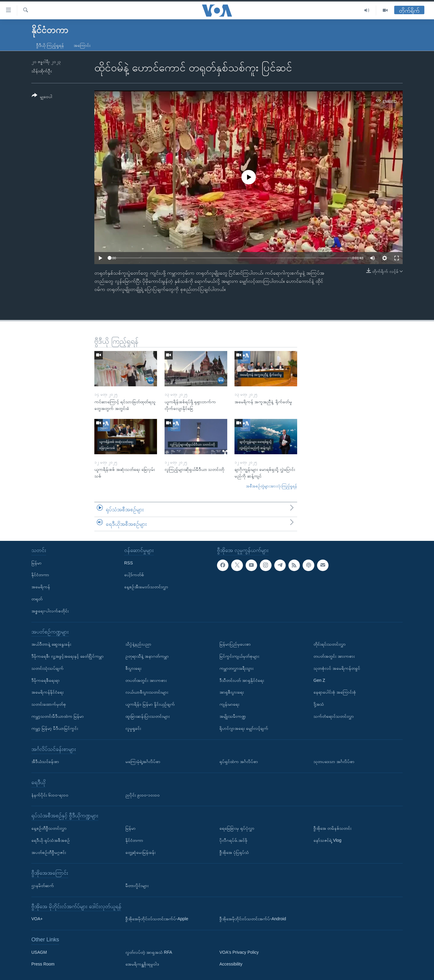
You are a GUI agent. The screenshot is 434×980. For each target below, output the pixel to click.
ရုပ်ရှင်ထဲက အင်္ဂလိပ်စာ (239, 761)
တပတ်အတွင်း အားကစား (146, 680)
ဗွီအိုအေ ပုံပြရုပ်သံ (234, 852)
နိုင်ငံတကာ (40, 575)
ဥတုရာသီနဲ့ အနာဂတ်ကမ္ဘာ (147, 656)
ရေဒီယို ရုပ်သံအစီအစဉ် (51, 840)
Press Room (43, 964)
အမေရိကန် (41, 587)
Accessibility (231, 964)
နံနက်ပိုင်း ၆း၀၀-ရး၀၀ (50, 795)
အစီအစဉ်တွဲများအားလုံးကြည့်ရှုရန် (272, 486)
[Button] (42, 97)
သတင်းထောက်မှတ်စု (49, 704)
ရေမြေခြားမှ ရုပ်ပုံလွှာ (237, 828)
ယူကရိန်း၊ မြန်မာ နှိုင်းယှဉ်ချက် (150, 704)
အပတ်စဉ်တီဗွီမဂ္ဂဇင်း (49, 852)
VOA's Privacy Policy (239, 952)
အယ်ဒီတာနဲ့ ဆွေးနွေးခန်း (51, 644)
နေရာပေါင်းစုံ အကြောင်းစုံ (335, 692)
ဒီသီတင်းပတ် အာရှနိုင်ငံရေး (242, 680)
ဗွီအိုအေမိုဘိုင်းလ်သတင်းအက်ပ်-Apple (157, 919)
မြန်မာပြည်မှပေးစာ (235, 644)
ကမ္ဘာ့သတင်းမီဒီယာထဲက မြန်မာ (58, 716)
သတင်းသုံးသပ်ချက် (47, 668)
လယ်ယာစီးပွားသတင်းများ (147, 692)
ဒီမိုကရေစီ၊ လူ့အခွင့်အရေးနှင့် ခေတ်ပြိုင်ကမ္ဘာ (68, 656)
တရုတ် (37, 599)
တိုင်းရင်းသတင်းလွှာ (330, 644)
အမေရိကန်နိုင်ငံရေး (47, 692)
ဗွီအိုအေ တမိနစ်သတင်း (332, 828)
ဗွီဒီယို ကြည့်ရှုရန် (50, 45)
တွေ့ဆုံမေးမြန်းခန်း (140, 852)
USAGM (39, 952)
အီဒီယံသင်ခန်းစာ (45, 761)
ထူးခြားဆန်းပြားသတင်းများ (148, 716)
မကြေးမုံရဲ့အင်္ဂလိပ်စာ (143, 761)
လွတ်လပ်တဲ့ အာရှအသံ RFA (149, 952)
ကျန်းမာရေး (229, 704)
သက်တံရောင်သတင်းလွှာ (334, 716)
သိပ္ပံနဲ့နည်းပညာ (138, 644)
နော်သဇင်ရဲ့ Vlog (327, 840)
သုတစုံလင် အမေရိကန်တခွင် (337, 668)
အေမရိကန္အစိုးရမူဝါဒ (142, 964)
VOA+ (37, 919)
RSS (129, 563)
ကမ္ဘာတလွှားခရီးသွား (236, 668)
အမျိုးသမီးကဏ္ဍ (233, 716)
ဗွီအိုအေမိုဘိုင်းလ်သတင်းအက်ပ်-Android (253, 919)
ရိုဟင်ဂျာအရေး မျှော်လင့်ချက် (244, 728)
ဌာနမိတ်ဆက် (43, 886)
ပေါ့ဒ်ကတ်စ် (134, 575)
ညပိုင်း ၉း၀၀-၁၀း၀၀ (143, 795)
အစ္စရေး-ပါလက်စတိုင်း (50, 611)
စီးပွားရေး (133, 668)
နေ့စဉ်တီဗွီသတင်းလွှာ (49, 828)
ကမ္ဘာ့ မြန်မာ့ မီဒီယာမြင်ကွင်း (55, 728)
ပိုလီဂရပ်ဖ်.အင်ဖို (233, 840)
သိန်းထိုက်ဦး (42, 71)
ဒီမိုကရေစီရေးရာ (46, 680)
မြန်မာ (36, 563)
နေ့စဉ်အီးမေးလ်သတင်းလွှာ (146, 587)
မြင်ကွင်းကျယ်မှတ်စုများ (239, 656)
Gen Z (319, 680)
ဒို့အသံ (319, 704)
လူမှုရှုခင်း (133, 728)
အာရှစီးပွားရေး (232, 692)
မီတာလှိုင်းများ (137, 886)
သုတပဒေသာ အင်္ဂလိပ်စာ (334, 761)
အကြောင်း (82, 45)
